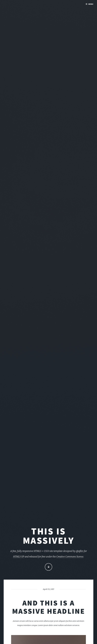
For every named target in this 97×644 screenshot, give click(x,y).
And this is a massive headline (48, 607)
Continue (49, 567)
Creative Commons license (70, 557)
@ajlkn (80, 551)
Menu (91, 4)
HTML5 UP (19, 557)
